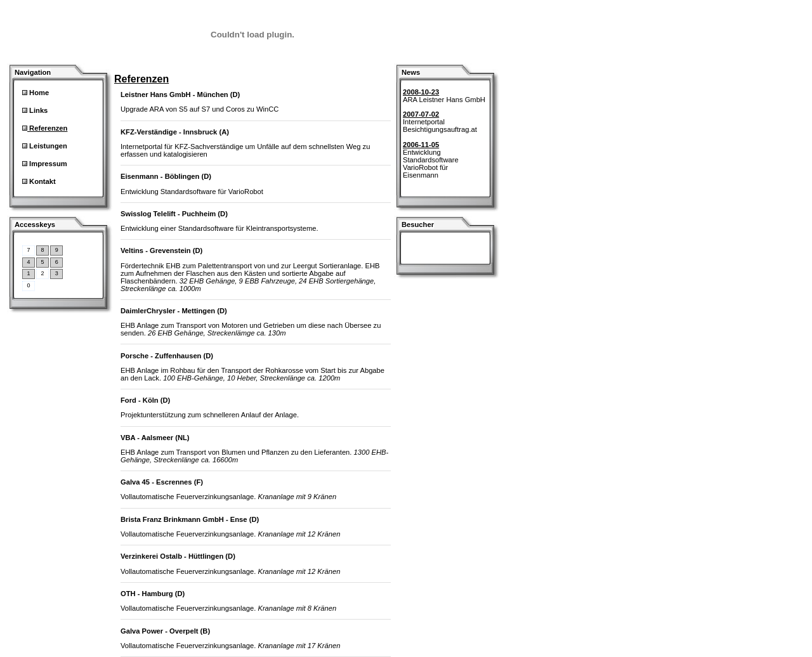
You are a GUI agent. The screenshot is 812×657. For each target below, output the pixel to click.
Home (38, 93)
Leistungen (47, 146)
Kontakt (42, 181)
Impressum (47, 164)
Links (37, 110)
